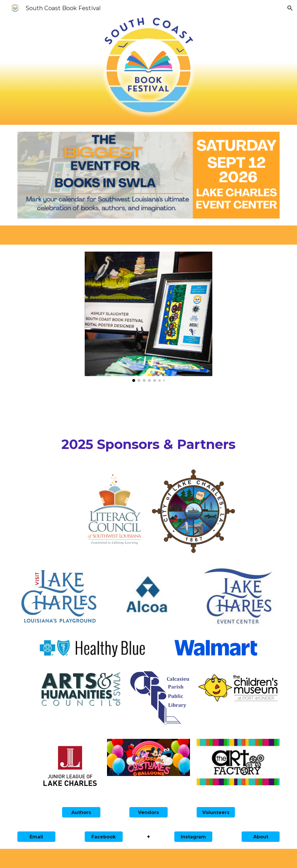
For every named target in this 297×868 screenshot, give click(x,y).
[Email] (36, 837)
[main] (149, 444)
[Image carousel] (149, 317)
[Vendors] (148, 812)
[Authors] (81, 812)
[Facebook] (104, 837)
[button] (290, 8)
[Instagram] (193, 837)
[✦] (148, 837)
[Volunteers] (216, 812)
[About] (261, 837)
